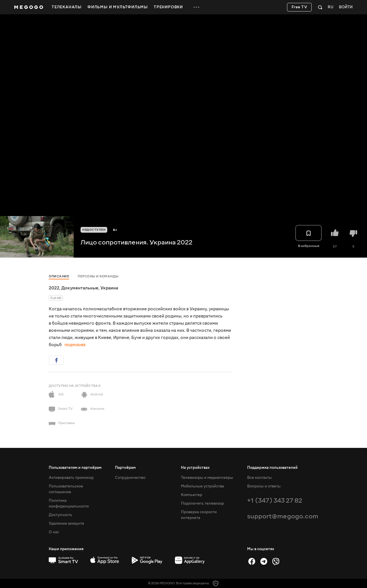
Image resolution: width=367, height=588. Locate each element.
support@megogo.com (283, 516)
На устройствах (195, 468)
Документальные (80, 288)
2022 (54, 288)
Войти (346, 7)
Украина (109, 288)
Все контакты (259, 478)
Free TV (299, 7)
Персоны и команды (98, 276)
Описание (59, 276)
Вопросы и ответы (264, 486)
